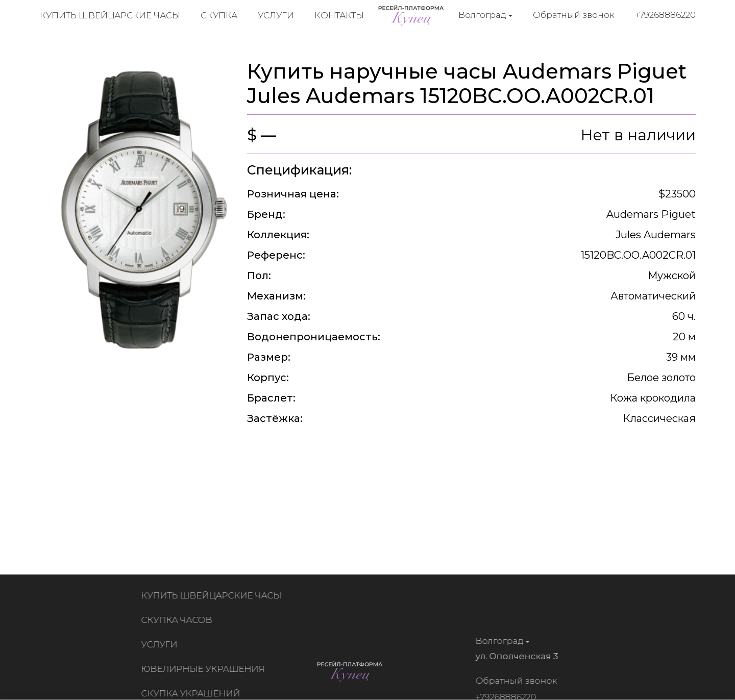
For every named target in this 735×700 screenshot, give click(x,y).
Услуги (276, 15)
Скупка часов (178, 620)
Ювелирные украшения (205, 669)
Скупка (219, 15)
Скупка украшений (192, 693)
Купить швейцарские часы (110, 15)
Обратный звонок (574, 15)
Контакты (339, 15)
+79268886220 (665, 15)
